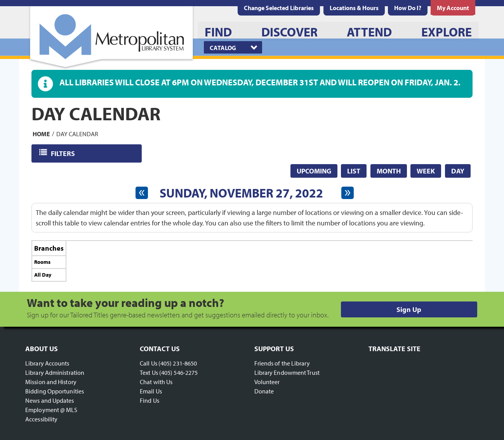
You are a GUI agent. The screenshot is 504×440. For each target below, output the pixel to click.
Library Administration (55, 372)
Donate (264, 391)
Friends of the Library (282, 363)
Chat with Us (156, 382)
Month (389, 171)
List (354, 171)
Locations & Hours (354, 8)
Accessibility (41, 419)
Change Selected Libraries (279, 8)
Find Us (149, 400)
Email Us (151, 391)
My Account (453, 8)
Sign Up (409, 309)
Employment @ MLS (51, 410)
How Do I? (408, 8)
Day (458, 171)
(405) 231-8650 (178, 363)
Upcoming (314, 171)
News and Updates (50, 400)
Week (426, 171)
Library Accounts (47, 363)
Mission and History (51, 382)
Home (41, 133)
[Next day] (348, 193)
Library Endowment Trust (287, 372)
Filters (63, 153)
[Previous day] (142, 193)
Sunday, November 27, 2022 (241, 193)
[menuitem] (354, 8)
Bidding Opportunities (55, 391)
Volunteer (267, 382)
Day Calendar (77, 133)
